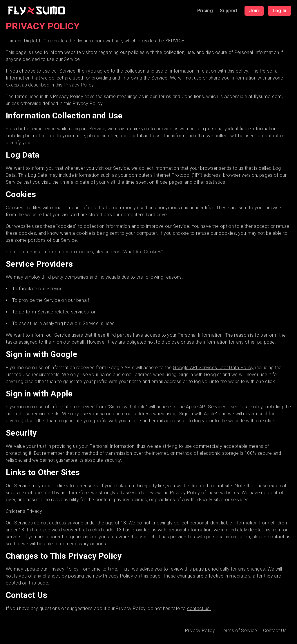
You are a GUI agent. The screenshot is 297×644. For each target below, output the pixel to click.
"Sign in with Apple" (127, 407)
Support (229, 11)
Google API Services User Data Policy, (213, 368)
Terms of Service (239, 631)
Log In (280, 11)
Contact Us (275, 631)
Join (254, 11)
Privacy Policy (200, 631)
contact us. (199, 608)
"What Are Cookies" (142, 252)
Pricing (205, 11)
